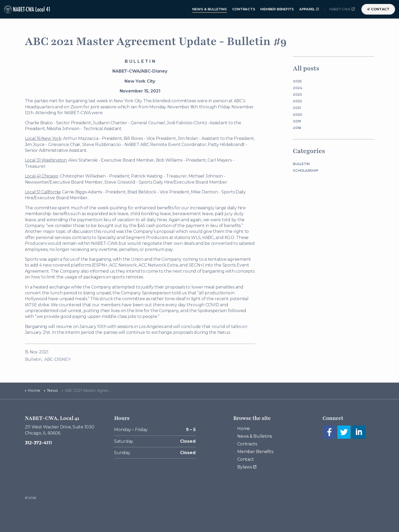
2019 (297, 121)
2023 (297, 94)
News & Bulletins (209, 9)
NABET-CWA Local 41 (28, 9)
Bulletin (33, 359)
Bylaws (247, 467)
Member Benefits (277, 9)
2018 (297, 128)
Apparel (309, 9)
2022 (297, 101)
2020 (297, 115)
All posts (306, 68)
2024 (297, 88)
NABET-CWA (342, 9)
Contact (378, 9)
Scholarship (305, 170)
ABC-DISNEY (57, 359)
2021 (297, 108)
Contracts (244, 9)
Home (244, 429)
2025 (297, 81)
